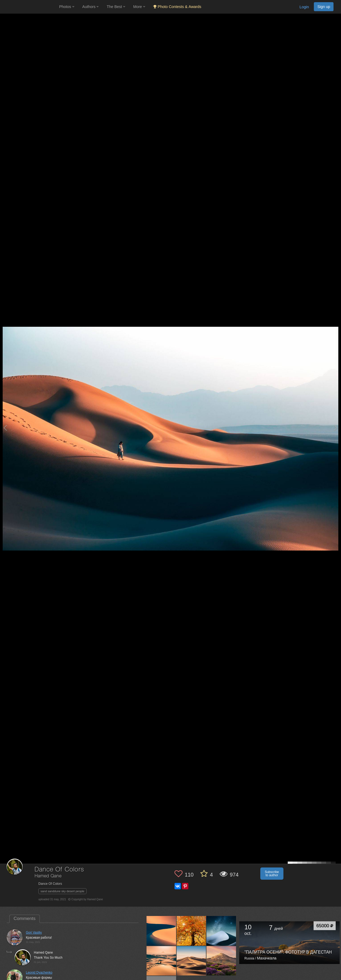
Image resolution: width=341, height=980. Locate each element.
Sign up (324, 7)
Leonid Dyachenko (39, 973)
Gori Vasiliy (34, 933)
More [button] (139, 7)
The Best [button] (116, 7)
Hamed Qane (48, 876)
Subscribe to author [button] (272, 874)
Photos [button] (67, 7)
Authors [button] (91, 7)
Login (304, 7)
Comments (25, 919)
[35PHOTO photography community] (29, 7)
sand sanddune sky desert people (62, 891)
